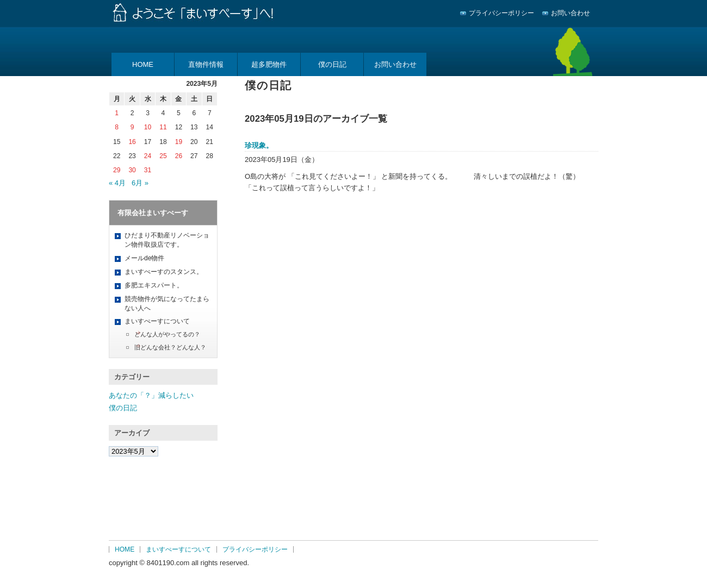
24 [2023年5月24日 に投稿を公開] (148, 156)
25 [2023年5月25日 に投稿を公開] (163, 156)
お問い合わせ (570, 13)
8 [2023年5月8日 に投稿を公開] (117, 127)
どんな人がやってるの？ (167, 334)
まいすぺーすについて (157, 321)
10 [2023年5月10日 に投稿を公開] (148, 127)
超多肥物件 (269, 64)
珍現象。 (259, 145)
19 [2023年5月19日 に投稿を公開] (179, 142)
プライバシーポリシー (501, 13)
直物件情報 (206, 64)
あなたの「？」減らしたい (151, 395)
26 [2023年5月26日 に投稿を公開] (179, 156)
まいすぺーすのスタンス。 (164, 272)
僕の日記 (332, 64)
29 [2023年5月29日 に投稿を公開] (117, 170)
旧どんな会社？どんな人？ (170, 347)
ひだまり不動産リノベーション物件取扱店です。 (167, 240)
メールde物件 (144, 258)
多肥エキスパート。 (154, 285)
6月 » (140, 183)
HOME (143, 64)
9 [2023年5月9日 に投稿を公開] (132, 127)
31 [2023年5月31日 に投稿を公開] (148, 170)
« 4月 (117, 183)
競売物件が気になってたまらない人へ (167, 304)
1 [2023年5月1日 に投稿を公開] (117, 113)
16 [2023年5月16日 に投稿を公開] (132, 142)
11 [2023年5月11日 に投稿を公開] (163, 127)
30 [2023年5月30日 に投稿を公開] (132, 170)
